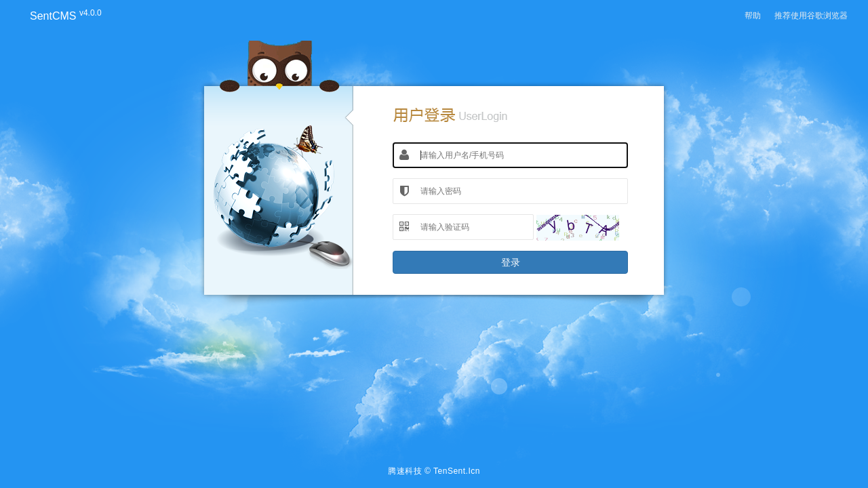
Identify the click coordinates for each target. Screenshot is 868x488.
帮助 (753, 16)
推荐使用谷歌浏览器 (811, 16)
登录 (511, 262)
